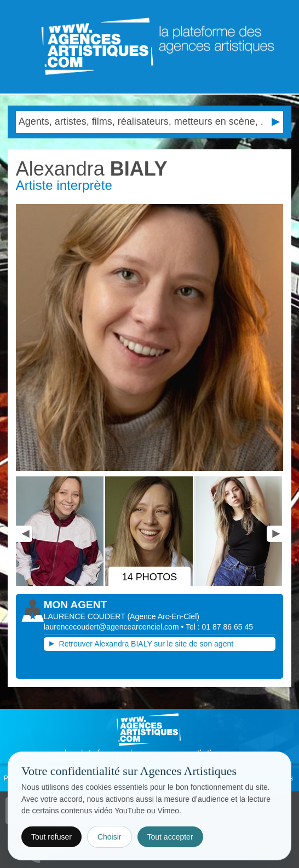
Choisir (110, 837)
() (163, 616)
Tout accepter (170, 837)
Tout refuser (51, 837)
